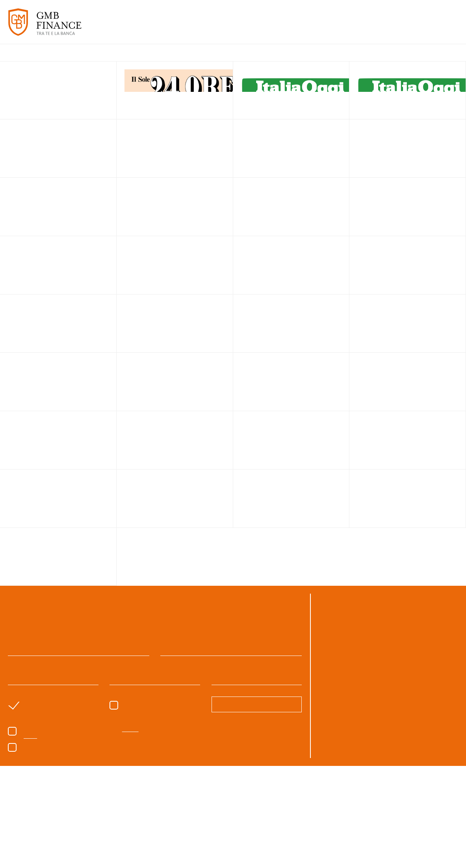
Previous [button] (16, 822)
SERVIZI (231, 27)
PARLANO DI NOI (331, 27)
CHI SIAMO (200, 27)
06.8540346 (410, 623)
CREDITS (448, 856)
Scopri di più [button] (80, 846)
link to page (175, 91)
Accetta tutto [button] (386, 846)
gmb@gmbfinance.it (368, 632)
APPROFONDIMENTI (391, 27)
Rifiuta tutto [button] (326, 846)
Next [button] (450, 822)
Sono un (144, 704)
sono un (41, 704)
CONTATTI (442, 27)
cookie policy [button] (269, 776)
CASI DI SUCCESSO (274, 27)
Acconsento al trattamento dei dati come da (79, 734)
